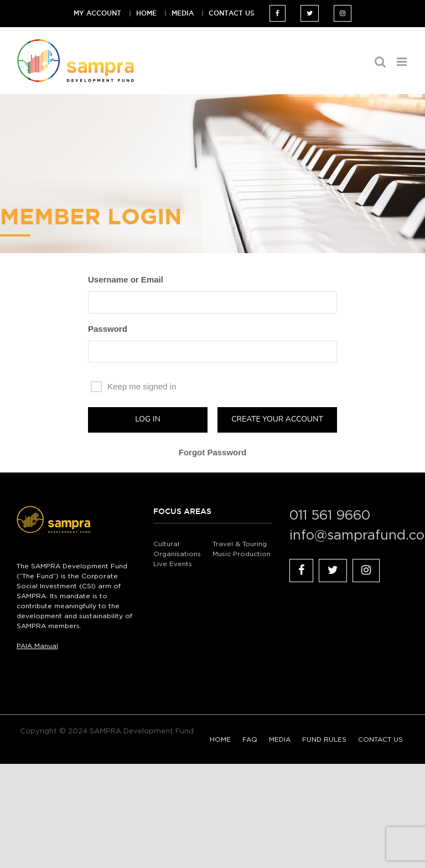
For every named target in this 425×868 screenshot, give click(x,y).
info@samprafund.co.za (349, 536)
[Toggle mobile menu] (403, 62)
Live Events (173, 564)
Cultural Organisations (177, 549)
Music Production (242, 554)
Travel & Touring (240, 544)
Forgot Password (213, 452)
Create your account (277, 419)
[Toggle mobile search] (380, 62)
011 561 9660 (330, 516)
